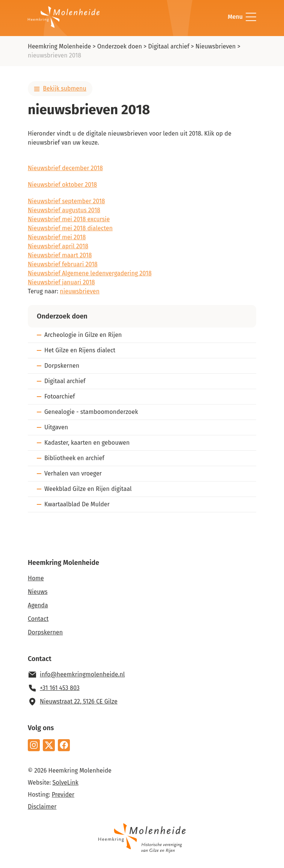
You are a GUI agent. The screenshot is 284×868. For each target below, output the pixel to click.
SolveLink (66, 783)
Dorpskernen (62, 366)
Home (36, 578)
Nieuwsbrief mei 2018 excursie (69, 219)
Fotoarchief (60, 396)
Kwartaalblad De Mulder (77, 504)
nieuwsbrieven (80, 291)
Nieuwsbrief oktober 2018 (62, 185)
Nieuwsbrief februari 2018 (63, 264)
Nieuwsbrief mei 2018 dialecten (70, 228)
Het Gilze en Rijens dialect (80, 350)
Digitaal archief (168, 46)
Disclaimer (42, 807)
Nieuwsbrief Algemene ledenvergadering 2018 (90, 273)
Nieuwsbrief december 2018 (65, 168)
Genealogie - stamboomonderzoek (91, 412)
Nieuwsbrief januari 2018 (61, 282)
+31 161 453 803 (60, 688)
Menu (242, 17)
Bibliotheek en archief (74, 458)
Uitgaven (56, 427)
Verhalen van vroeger (73, 473)
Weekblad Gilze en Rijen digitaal (88, 489)
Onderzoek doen (120, 46)
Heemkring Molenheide (59, 46)
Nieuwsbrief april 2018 (58, 246)
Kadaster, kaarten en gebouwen (87, 443)
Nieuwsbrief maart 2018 (60, 255)
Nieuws (38, 592)
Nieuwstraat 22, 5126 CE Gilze (79, 701)
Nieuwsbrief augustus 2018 (64, 210)
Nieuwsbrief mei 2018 (57, 237)
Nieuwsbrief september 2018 (66, 201)
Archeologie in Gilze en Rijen (83, 335)
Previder (63, 795)
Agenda (38, 605)
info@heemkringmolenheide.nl (82, 674)
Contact (38, 619)
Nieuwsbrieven (215, 46)
